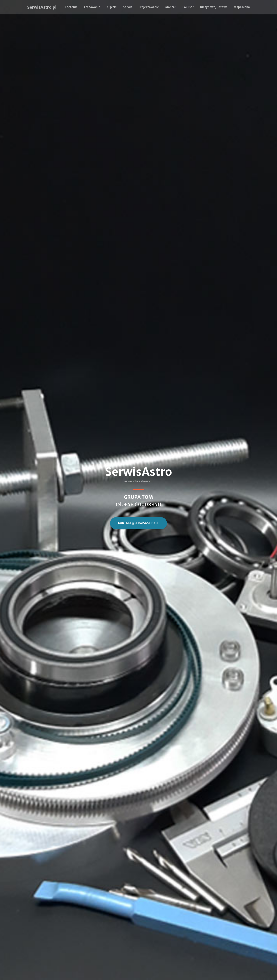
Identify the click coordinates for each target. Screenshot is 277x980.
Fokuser (188, 7)
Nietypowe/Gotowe (214, 7)
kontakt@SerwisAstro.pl (138, 523)
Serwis (127, 7)
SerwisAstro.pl (42, 7)
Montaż (171, 7)
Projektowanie (149, 7)
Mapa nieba (242, 7)
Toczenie (71, 7)
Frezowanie (92, 7)
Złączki (112, 7)
